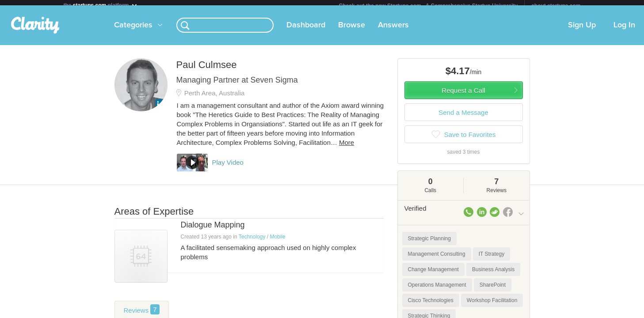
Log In (624, 30)
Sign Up (582, 30)
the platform (101, 5)
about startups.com (556, 6)
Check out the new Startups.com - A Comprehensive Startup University (429, 6)
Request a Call (463, 96)
